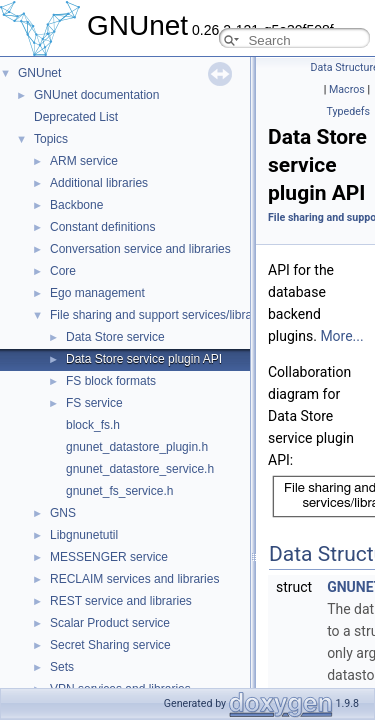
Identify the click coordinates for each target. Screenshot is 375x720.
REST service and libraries (121, 601)
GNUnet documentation (96, 95)
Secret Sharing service (110, 645)
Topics (51, 139)
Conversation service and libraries (140, 249)
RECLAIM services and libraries (134, 579)
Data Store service (115, 337)
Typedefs (348, 111)
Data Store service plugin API (144, 359)
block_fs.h (93, 425)
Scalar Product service (110, 623)
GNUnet (39, 73)
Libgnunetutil (84, 535)
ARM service (84, 161)
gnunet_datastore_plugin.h (137, 447)
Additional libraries (99, 183)
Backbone (76, 205)
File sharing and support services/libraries (160, 315)
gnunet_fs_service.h (119, 491)
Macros (347, 89)
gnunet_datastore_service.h (140, 469)
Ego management (97, 293)
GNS (63, 513)
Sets (62, 667)
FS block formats (111, 381)
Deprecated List (76, 117)
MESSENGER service (109, 557)
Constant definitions (102, 227)
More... (341, 336)
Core (63, 271)
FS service (94, 403)
